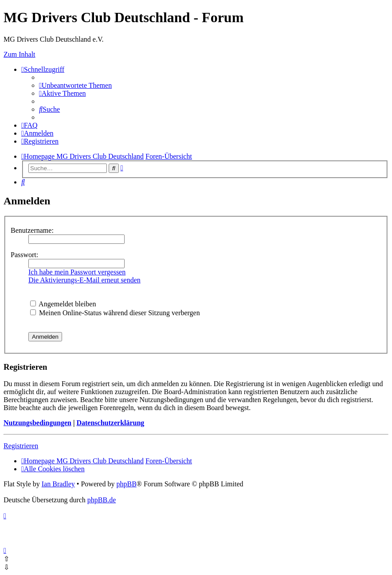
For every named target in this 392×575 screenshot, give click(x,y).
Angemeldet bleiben (63, 304)
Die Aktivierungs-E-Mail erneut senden (84, 280)
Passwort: (24, 255)
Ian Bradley (58, 484)
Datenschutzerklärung (110, 423)
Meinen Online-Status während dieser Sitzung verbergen (115, 313)
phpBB (126, 484)
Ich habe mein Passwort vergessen (77, 272)
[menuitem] (75, 85)
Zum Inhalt (20, 54)
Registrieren (21, 446)
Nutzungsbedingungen (37, 423)
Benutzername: (32, 230)
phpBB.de (102, 500)
